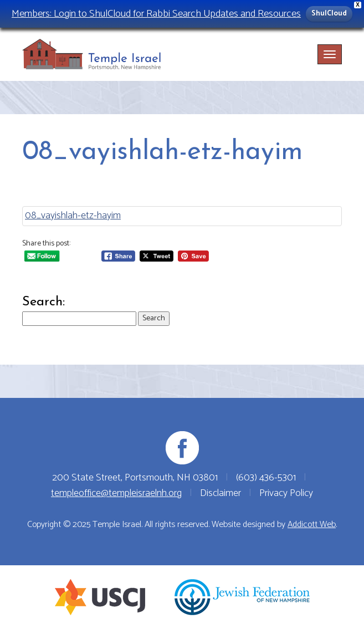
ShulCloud (329, 14)
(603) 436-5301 (266, 478)
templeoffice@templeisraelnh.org (116, 493)
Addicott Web (312, 525)
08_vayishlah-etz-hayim (73, 216)
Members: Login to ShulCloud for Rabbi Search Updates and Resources (156, 14)
